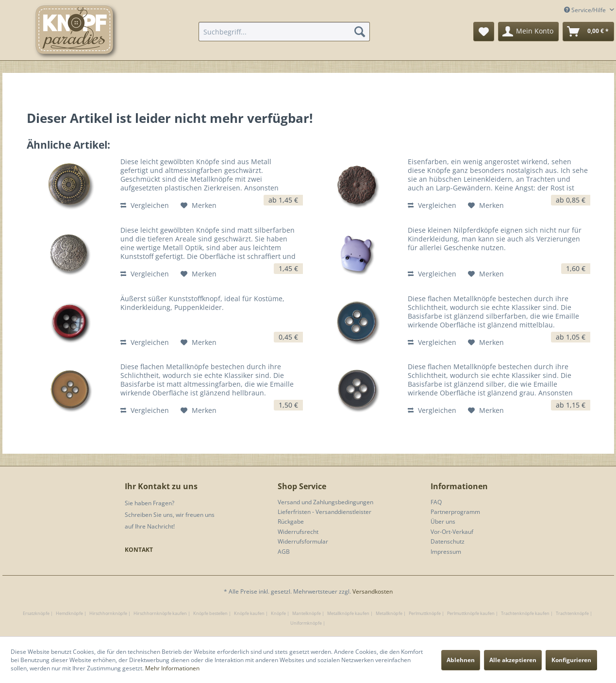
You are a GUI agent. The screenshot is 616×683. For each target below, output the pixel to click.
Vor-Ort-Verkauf (452, 532)
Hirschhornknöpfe (108, 613)
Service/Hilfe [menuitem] (586, 10)
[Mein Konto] (528, 32)
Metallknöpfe (389, 613)
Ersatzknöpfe (36, 613)
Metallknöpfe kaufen (348, 613)
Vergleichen (145, 205)
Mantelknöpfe (307, 613)
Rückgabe (291, 521)
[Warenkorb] (588, 32)
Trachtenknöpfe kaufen (525, 613)
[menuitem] (284, 32)
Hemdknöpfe (69, 613)
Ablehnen (461, 660)
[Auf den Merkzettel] (199, 205)
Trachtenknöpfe (572, 613)
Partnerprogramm (455, 512)
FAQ (436, 502)
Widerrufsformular (303, 541)
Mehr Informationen (172, 668)
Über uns (443, 521)
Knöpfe (278, 613)
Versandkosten (373, 591)
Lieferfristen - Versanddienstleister (325, 512)
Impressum (446, 552)
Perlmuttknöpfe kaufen (471, 613)
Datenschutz (448, 541)
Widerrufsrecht (298, 532)
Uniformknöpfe (306, 623)
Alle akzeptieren (513, 660)
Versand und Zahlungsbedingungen (325, 502)
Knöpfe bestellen (210, 613)
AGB (284, 552)
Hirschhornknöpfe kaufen (160, 613)
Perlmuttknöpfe (425, 613)
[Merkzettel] (484, 32)
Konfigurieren (571, 660)
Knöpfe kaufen (249, 613)
